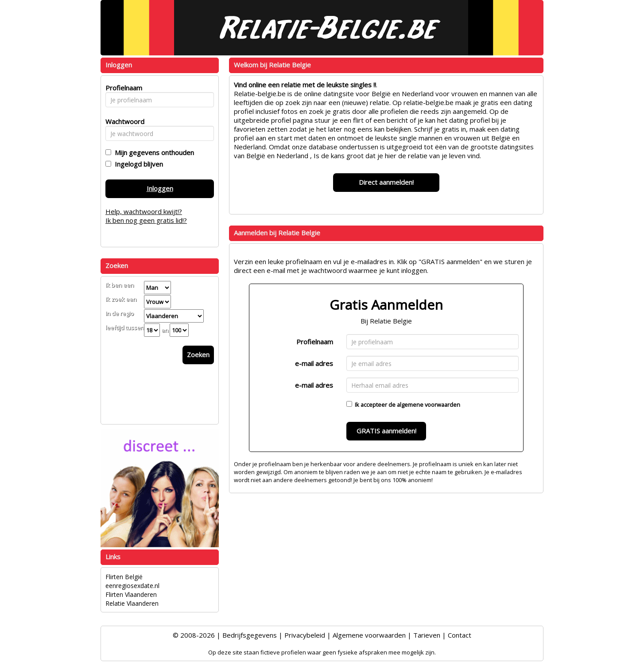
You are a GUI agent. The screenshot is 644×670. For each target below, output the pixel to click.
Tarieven (427, 635)
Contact (460, 635)
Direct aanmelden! (386, 182)
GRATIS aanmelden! (386, 431)
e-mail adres (314, 363)
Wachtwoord (122, 121)
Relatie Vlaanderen (132, 603)
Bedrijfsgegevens (250, 635)
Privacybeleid (305, 635)
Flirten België (124, 577)
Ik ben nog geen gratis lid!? (146, 220)
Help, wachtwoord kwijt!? (144, 211)
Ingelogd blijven (137, 164)
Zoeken (198, 354)
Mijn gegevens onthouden (153, 152)
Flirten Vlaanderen (131, 594)
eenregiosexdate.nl (132, 586)
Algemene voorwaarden (369, 635)
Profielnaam (315, 342)
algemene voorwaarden (429, 405)
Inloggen (160, 188)
